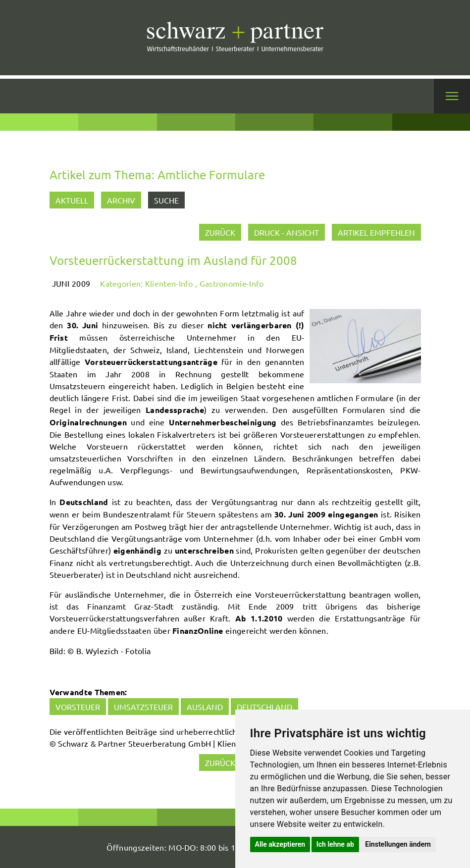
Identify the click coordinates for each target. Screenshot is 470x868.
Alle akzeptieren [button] (280, 844)
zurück (220, 232)
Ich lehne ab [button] (335, 844)
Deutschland (264, 707)
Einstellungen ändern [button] (398, 844)
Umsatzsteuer (143, 707)
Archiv (121, 200)
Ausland (205, 707)
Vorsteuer (78, 707)
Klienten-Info (169, 283)
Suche (166, 200)
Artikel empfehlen (376, 232)
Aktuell (72, 200)
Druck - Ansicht (287, 232)
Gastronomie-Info (232, 283)
